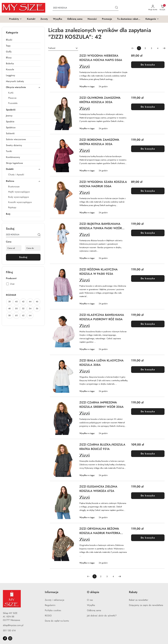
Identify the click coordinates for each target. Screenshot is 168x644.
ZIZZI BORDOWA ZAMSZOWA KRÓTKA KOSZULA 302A (99, 142)
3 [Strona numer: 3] (151, 48)
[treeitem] (23, 40)
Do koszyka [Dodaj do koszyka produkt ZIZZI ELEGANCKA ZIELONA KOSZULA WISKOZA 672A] (148, 496)
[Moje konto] (153, 8)
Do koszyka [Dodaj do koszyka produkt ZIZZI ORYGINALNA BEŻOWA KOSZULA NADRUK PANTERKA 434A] (148, 538)
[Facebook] (5, 638)
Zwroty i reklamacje (55, 600)
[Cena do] (33, 248)
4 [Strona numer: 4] (158, 48)
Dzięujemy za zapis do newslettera (146, 605)
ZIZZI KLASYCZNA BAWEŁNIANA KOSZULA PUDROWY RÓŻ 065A (102, 317)
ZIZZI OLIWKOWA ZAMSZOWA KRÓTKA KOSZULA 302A (100, 100)
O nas (90, 600)
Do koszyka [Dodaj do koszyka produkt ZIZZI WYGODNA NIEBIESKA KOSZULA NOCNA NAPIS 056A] (148, 65)
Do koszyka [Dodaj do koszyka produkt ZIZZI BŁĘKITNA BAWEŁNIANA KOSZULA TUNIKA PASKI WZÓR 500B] (148, 233)
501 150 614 (9, 630)
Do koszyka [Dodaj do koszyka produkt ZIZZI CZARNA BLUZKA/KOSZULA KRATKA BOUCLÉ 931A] (148, 454)
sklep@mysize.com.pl (13, 625)
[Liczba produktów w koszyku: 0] (162, 8)
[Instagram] (10, 638)
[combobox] (63, 48)
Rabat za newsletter (139, 600)
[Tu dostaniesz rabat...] (129, 19)
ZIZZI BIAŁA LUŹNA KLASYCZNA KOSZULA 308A (101, 363)
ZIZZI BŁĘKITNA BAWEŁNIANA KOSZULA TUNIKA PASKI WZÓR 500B (101, 226)
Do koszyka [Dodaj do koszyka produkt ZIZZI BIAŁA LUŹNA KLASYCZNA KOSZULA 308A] (148, 369)
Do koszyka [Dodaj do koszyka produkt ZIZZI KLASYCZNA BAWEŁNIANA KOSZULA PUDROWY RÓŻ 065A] (148, 324)
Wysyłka (91, 605)
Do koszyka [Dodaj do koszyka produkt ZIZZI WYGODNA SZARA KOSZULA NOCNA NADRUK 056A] (148, 191)
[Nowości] (92, 19)
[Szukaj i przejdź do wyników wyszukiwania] (116, 8)
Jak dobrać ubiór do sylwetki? (102, 616)
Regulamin (50, 605)
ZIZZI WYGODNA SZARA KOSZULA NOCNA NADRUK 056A (103, 184)
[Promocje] (107, 19)
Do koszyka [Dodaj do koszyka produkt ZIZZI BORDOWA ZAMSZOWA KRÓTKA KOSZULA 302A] (148, 149)
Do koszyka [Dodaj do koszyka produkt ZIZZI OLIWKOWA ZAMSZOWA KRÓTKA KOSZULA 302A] (148, 107)
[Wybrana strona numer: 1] (139, 48)
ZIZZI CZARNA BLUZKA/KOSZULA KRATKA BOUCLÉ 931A (102, 447)
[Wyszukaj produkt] (86, 8)
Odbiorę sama (94, 610)
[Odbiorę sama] (75, 19)
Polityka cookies (53, 610)
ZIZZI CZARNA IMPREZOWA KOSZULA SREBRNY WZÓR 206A (101, 405)
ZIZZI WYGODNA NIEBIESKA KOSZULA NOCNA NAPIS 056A (101, 58)
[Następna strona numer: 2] (164, 48)
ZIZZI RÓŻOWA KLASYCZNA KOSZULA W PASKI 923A (99, 272)
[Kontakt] (31, 19)
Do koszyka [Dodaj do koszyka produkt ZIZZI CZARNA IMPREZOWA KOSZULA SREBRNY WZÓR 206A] (148, 411)
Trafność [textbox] (52, 48)
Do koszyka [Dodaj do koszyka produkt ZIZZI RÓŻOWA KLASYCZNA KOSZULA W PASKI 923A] (148, 278)
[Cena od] (14, 248)
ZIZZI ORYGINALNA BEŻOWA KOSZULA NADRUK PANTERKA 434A (100, 531)
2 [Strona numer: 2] (145, 48)
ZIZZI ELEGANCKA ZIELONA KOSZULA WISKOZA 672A (98, 489)
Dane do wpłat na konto (57, 621)
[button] (15, 19)
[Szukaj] (39, 235)
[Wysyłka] (58, 19)
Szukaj (23, 257)
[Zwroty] (44, 19)
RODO (48, 616)
